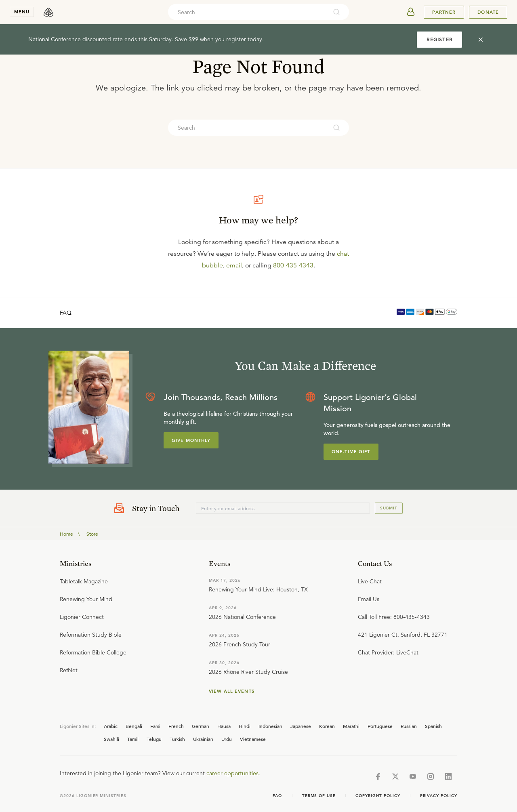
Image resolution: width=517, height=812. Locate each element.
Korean (327, 726)
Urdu (227, 739)
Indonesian (270, 726)
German (201, 726)
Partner (444, 12)
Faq (277, 796)
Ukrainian (203, 739)
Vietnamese (253, 739)
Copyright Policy (378, 796)
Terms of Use (319, 796)
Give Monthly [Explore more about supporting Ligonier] (191, 440)
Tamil (133, 739)
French (176, 726)
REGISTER (439, 39)
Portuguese (380, 726)
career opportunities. (233, 773)
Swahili (111, 739)
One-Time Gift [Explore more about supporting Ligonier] (351, 452)
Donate (488, 12)
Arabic (111, 726)
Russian (409, 726)
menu (22, 12)
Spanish (433, 726)
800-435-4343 (293, 265)
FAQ (66, 313)
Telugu (154, 739)
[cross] (481, 40)
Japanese (301, 726)
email (234, 265)
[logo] (48, 12)
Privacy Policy (439, 796)
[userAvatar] (411, 12)
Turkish (177, 739)
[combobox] (248, 12)
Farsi (155, 726)
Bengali (134, 726)
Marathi (351, 726)
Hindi (245, 726)
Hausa (224, 726)
